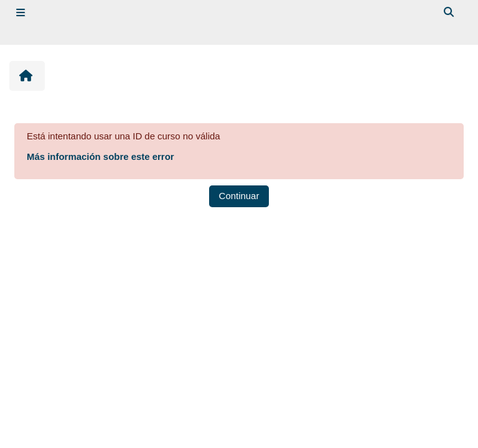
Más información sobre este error (101, 156)
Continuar (239, 196)
